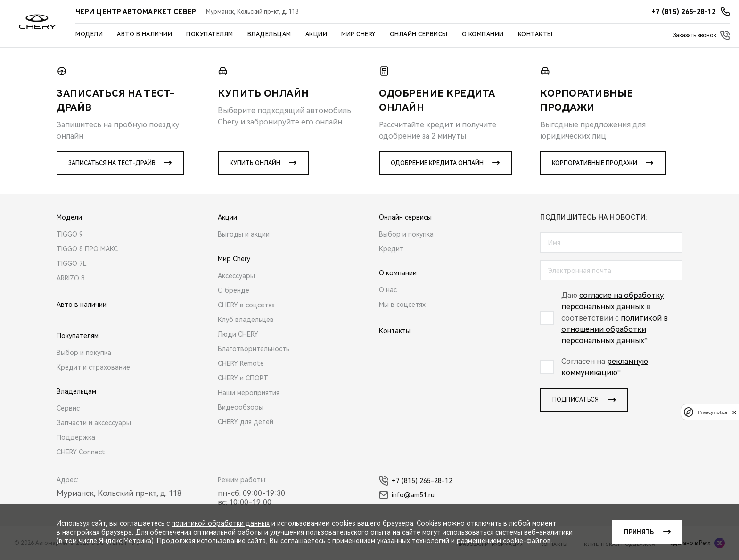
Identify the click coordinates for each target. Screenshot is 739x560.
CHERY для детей (246, 422)
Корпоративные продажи (595, 163)
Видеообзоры (241, 407)
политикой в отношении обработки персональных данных (615, 329)
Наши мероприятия (249, 393)
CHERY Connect (81, 452)
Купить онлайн (255, 163)
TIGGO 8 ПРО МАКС (87, 249)
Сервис (68, 408)
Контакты (535, 34)
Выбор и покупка (84, 353)
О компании (483, 34)
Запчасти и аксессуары (94, 423)
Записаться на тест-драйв (112, 163)
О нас (388, 290)
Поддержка (76, 437)
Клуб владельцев (246, 320)
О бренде (234, 290)
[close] (734, 412)
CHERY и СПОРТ (243, 378)
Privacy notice (713, 412)
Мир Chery (358, 34)
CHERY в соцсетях (246, 305)
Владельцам (269, 34)
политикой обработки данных (221, 523)
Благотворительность (254, 349)
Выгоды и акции (244, 234)
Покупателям (210, 34)
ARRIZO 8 (71, 278)
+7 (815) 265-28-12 (416, 481)
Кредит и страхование (93, 367)
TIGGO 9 (70, 234)
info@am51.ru (407, 495)
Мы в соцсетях (402, 305)
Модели (89, 34)
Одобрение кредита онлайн (437, 163)
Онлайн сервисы (419, 34)
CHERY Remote (241, 363)
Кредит (391, 249)
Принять (639, 532)
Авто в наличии (144, 34)
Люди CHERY (238, 334)
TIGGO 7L (72, 264)
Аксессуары (236, 276)
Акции (316, 34)
